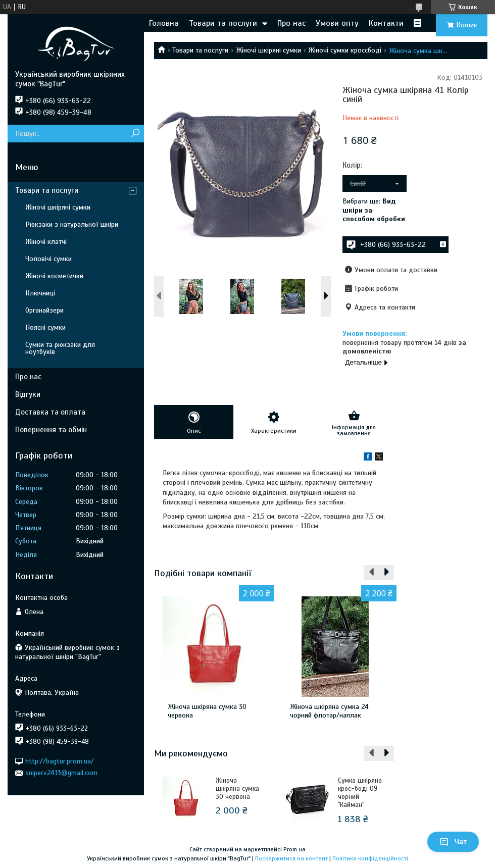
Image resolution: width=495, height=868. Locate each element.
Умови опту (337, 23)
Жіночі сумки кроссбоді (345, 50)
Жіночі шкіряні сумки (268, 50)
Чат (453, 842)
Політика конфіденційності (370, 858)
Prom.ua (294, 849)
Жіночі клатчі (46, 242)
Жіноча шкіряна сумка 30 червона (207, 711)
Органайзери (44, 310)
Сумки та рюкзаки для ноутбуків (60, 348)
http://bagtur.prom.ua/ (60, 761)
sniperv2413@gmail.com (61, 773)
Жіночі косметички (54, 276)
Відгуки (28, 394)
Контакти (386, 23)
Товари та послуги (223, 23)
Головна (164, 23)
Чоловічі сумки (48, 259)
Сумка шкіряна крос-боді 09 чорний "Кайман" (360, 793)
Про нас (291, 23)
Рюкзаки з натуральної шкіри (72, 224)
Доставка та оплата (50, 412)
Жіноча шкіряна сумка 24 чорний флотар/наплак (329, 711)
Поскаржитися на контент (291, 858)
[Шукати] (135, 134)
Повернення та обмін (51, 430)
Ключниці (40, 293)
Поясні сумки (45, 327)
